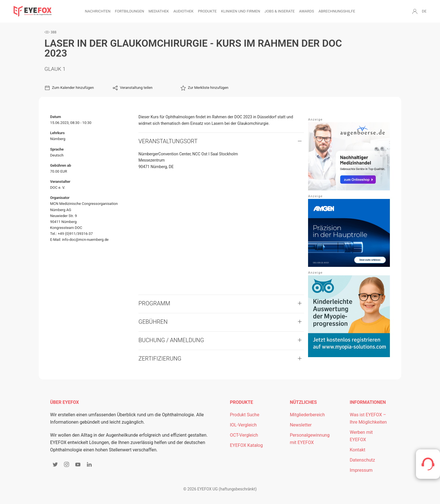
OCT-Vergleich (244, 435)
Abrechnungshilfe (337, 11)
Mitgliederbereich (307, 415)
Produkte (207, 11)
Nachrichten (98, 11)
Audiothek (183, 11)
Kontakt (357, 450)
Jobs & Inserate (280, 11)
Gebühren (153, 322)
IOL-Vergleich (243, 425)
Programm (154, 303)
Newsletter (301, 425)
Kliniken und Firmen (241, 11)
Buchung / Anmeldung (171, 340)
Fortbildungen (130, 11)
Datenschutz (362, 460)
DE (424, 11)
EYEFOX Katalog (246, 445)
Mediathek (159, 11)
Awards (306, 11)
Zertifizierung (160, 359)
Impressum (361, 470)
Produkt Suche (245, 415)
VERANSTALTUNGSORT (168, 141)
